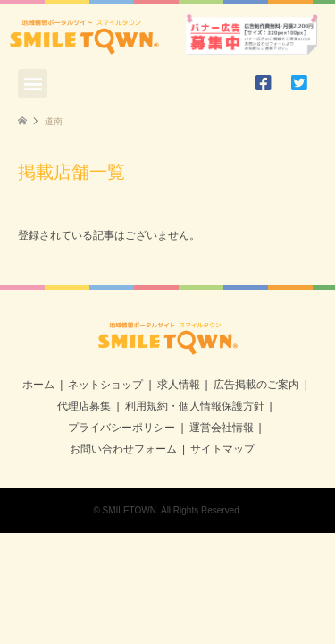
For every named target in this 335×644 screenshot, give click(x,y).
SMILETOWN (130, 510)
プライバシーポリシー (121, 428)
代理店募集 (84, 406)
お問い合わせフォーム (123, 449)
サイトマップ (222, 449)
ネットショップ (105, 385)
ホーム (38, 385)
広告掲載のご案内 (256, 385)
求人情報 (179, 385)
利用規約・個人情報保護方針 (195, 406)
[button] (33, 84)
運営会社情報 (222, 428)
